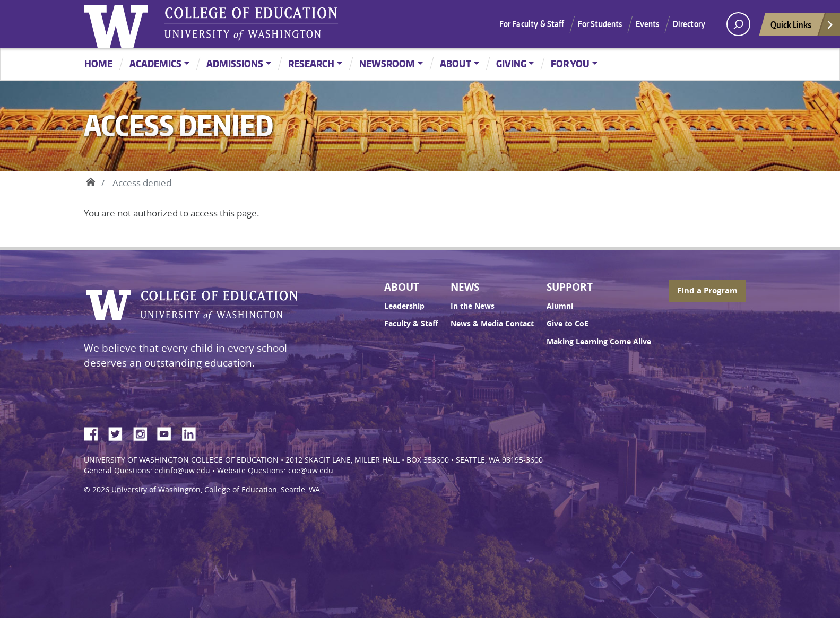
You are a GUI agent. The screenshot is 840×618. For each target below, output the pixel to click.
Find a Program (707, 290)
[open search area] (738, 24)
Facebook (95, 432)
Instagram (144, 432)
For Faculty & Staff (532, 24)
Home (98, 63)
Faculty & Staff (411, 324)
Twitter (119, 432)
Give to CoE (568, 324)
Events (648, 24)
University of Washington (118, 24)
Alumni (560, 306)
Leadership (404, 306)
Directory (689, 24)
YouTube (168, 432)
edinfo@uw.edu (182, 471)
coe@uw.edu (311, 471)
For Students (600, 24)
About (456, 63)
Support (570, 287)
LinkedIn (193, 432)
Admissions (235, 63)
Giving (511, 63)
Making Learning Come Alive (599, 342)
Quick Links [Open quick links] (802, 27)
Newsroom (387, 63)
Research (311, 63)
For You (570, 63)
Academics (155, 63)
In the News (473, 306)
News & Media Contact (492, 324)
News (465, 287)
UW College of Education (251, 24)
